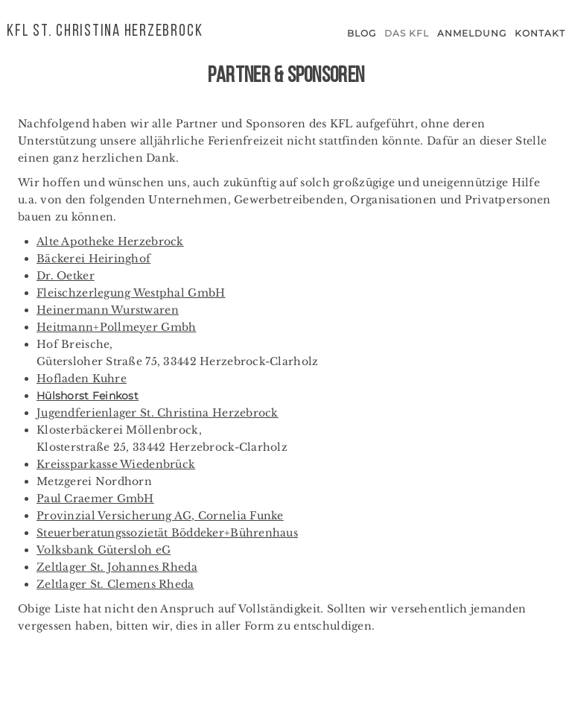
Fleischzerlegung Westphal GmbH (131, 293)
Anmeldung (472, 33)
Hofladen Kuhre (82, 379)
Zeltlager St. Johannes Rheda (117, 567)
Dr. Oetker (66, 276)
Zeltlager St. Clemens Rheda (115, 584)
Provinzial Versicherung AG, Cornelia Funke (160, 516)
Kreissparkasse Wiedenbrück (116, 464)
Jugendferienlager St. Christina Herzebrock (158, 413)
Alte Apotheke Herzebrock (110, 241)
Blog (362, 33)
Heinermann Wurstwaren (108, 310)
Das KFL (407, 33)
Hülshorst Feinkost (88, 396)
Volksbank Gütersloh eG (104, 550)
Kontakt (540, 33)
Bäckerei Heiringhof (93, 259)
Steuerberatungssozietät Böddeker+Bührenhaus (167, 533)
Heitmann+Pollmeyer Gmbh (116, 327)
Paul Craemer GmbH (95, 498)
